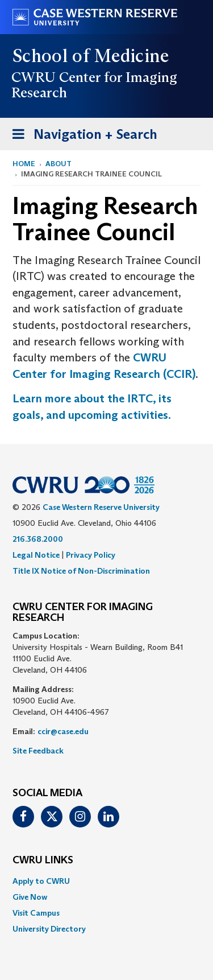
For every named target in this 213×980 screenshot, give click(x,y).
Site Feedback (38, 751)
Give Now (30, 897)
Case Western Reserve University (101, 507)
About (59, 164)
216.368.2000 (38, 539)
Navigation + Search (81, 136)
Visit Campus (36, 913)
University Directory (49, 929)
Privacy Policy (91, 555)
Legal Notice (36, 555)
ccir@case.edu (63, 731)
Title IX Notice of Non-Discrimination (81, 571)
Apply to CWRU (41, 881)
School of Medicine (91, 56)
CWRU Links (43, 860)
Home (24, 164)
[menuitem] (106, 881)
